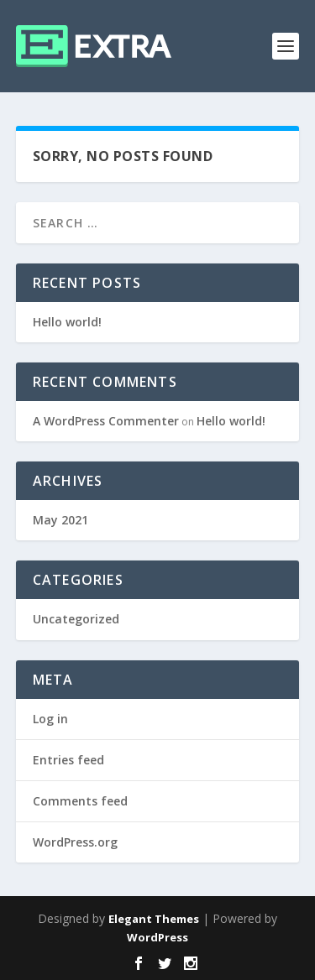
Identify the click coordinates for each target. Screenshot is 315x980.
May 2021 (60, 520)
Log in (50, 719)
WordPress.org (75, 842)
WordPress (157, 937)
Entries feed (68, 760)
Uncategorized (76, 619)
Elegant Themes (154, 919)
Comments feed (80, 801)
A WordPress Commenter (106, 421)
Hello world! (67, 322)
